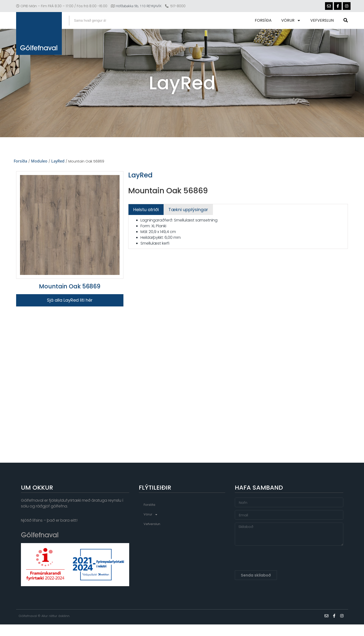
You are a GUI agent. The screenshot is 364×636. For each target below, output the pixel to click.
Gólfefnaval (39, 49)
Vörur (291, 20)
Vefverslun (322, 20)
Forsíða (264, 20)
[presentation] (271, 558)
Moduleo (39, 161)
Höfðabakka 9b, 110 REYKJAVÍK (139, 6)
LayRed (58, 161)
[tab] (146, 210)
